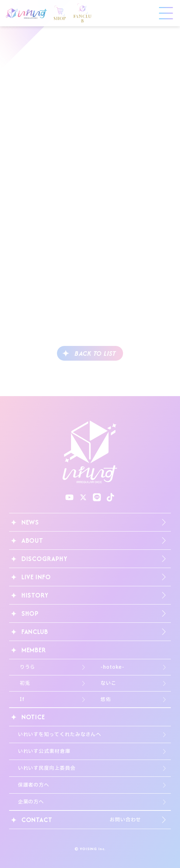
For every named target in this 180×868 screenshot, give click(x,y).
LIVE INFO (36, 577)
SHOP (30, 613)
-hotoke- (112, 667)
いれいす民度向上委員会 (47, 768)
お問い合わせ (125, 820)
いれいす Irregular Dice (26, 13)
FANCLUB (35, 632)
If (22, 699)
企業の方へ (31, 802)
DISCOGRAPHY (44, 559)
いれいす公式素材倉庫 (44, 751)
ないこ (108, 683)
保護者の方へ (34, 785)
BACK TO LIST (95, 353)
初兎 (25, 683)
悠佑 (106, 699)
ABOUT (33, 540)
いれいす (90, 452)
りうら (28, 667)
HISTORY (35, 595)
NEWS (30, 522)
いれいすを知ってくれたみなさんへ (60, 735)
